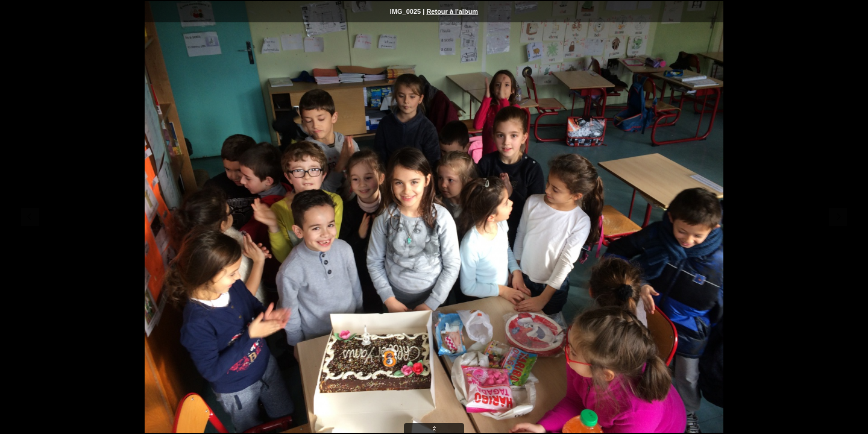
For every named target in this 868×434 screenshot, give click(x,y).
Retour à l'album (452, 11)
